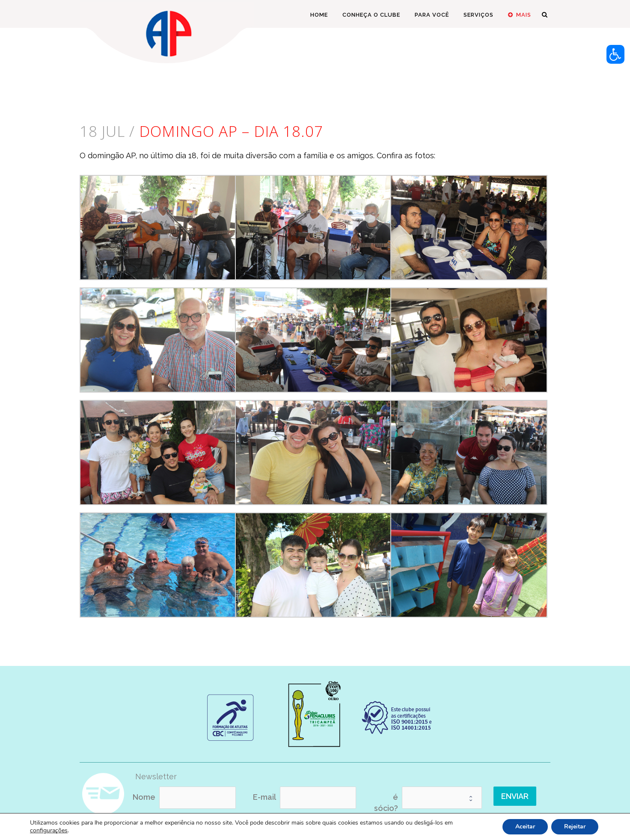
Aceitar (525, 827)
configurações (49, 831)
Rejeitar (575, 827)
